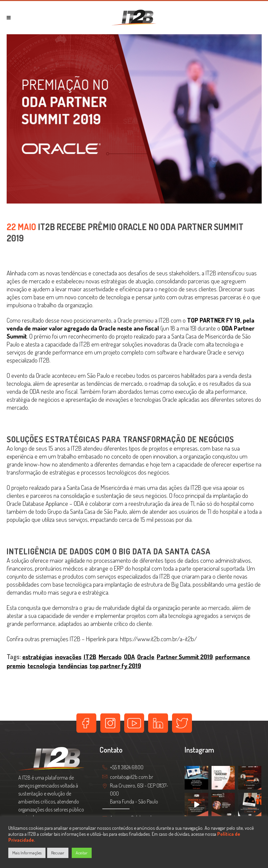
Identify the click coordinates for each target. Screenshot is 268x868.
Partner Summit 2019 (185, 657)
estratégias (37, 657)
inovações (68, 657)
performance (233, 657)
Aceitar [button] (82, 853)
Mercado (110, 657)
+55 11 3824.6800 (127, 768)
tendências (73, 666)
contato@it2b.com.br (132, 777)
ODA (129, 657)
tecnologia (42, 666)
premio (16, 666)
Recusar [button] (58, 853)
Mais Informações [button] (27, 853)
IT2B (90, 657)
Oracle (146, 657)
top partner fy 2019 (115, 666)
